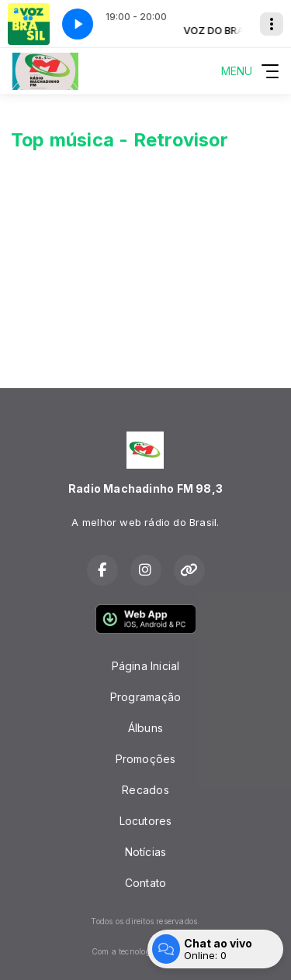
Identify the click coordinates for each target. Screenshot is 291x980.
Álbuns (145, 728)
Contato (145, 883)
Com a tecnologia (145, 951)
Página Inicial (146, 666)
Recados (145, 790)
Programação (145, 697)
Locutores (146, 821)
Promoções (146, 759)
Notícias (146, 852)
